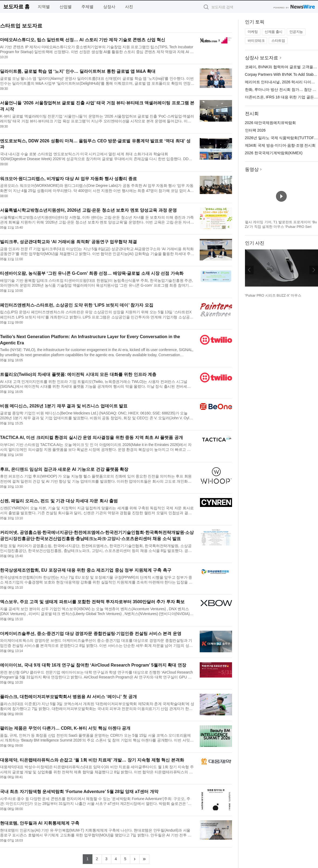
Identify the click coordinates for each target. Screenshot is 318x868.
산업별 (66, 7)
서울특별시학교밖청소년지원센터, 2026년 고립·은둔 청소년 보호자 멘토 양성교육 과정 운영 (88, 210)
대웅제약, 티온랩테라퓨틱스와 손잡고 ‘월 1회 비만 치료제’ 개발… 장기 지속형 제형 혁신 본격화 (92, 760)
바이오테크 (256, 41)
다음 (314, 270)
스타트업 (278, 41)
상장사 (109, 7)
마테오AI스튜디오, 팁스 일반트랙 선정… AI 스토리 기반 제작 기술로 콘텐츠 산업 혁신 (83, 40)
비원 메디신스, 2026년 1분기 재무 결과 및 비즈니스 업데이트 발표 (64, 406)
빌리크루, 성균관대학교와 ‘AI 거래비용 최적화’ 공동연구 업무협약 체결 (68, 242)
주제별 (87, 7)
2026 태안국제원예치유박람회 (270, 123)
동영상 (252, 169)
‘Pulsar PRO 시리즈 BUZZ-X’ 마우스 (273, 295)
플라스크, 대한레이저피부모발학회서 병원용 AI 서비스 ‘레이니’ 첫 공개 (68, 697)
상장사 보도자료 (262, 58)
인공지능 (296, 32)
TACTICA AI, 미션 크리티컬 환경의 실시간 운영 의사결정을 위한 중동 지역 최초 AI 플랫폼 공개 (91, 438)
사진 (129, 7)
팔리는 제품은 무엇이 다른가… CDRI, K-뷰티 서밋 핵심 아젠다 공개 (65, 728)
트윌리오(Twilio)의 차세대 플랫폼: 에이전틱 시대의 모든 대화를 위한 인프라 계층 (78, 374)
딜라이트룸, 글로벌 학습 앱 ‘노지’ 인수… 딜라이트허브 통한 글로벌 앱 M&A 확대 (78, 71)
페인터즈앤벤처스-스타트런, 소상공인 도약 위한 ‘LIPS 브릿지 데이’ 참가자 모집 (77, 305)
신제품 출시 (274, 32)
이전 (249, 270)
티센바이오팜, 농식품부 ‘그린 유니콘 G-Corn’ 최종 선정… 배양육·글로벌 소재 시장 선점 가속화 (92, 273)
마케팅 (253, 32)
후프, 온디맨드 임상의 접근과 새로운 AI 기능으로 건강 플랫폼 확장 (64, 469)
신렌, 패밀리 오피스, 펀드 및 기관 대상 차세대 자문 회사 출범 (59, 501)
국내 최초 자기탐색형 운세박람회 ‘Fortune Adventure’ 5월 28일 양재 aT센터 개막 (79, 792)
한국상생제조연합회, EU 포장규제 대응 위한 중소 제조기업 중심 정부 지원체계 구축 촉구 (86, 570)
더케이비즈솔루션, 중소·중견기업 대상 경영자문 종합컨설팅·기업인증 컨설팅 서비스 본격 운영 (91, 634)
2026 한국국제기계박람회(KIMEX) (274, 153)
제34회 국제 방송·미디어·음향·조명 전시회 (280, 145)
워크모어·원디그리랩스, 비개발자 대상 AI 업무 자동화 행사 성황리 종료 (68, 179)
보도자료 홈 (16, 7)
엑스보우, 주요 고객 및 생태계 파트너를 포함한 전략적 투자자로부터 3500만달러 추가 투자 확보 (92, 602)
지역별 (44, 7)
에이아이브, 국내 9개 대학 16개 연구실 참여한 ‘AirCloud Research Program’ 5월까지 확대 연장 (93, 665)
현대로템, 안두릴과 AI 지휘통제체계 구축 (40, 823)
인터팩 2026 (255, 130)
